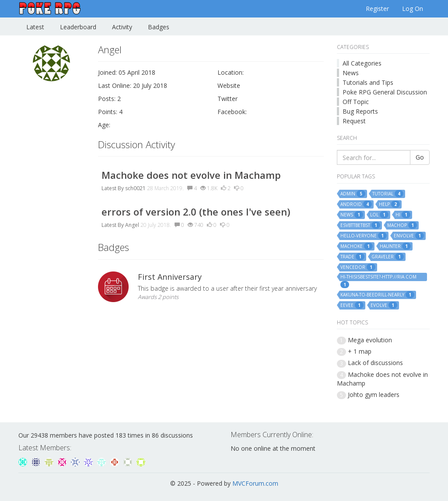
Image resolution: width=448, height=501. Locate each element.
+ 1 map (360, 351)
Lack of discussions (375, 363)
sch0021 (135, 188)
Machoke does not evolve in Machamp (191, 175)
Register (377, 9)
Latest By (113, 188)
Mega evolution (370, 340)
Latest (35, 27)
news (352, 215)
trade (352, 257)
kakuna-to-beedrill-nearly (377, 295)
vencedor (358, 267)
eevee (352, 305)
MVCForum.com (255, 483)
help (389, 204)
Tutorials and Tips (368, 82)
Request (354, 121)
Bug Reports (360, 111)
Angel (132, 225)
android (356, 204)
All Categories (362, 63)
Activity (122, 27)
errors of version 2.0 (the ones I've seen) (196, 212)
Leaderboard (78, 27)
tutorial (388, 194)
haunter (395, 246)
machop (402, 225)
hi (403, 215)
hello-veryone (364, 236)
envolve (409, 236)
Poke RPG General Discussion (385, 92)
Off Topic (356, 102)
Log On (413, 9)
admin (353, 194)
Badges (159, 27)
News (351, 73)
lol (379, 215)
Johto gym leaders (374, 395)
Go (420, 157)
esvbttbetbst (360, 225)
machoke (357, 246)
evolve (384, 305)
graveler (388, 257)
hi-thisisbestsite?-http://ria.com (378, 277)
